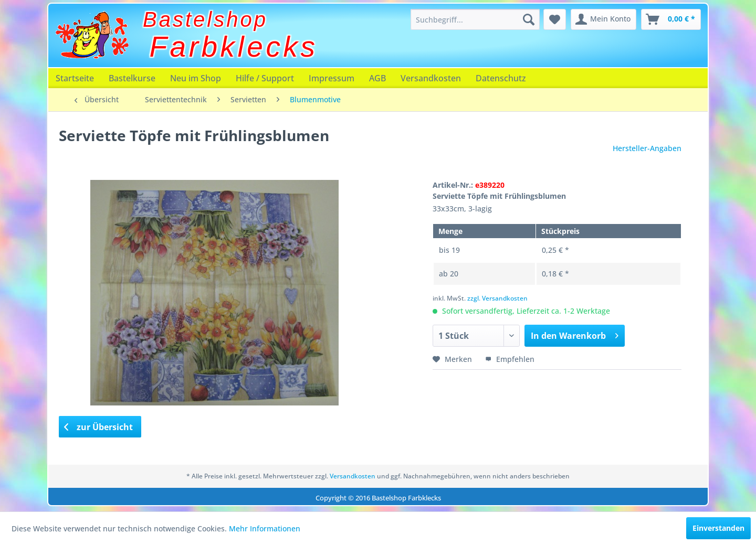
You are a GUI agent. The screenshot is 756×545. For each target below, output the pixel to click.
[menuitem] (475, 19)
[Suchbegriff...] (475, 19)
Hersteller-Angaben (647, 148)
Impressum (332, 78)
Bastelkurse (132, 78)
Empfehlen (510, 359)
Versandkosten (431, 78)
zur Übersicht (99, 427)
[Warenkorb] (671, 19)
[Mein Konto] (603, 19)
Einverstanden (718, 528)
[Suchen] (529, 19)
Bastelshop (205, 19)
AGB (377, 78)
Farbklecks (234, 47)
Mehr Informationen (265, 528)
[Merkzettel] (555, 19)
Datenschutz (501, 78)
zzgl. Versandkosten (497, 298)
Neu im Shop (196, 78)
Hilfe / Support (265, 78)
